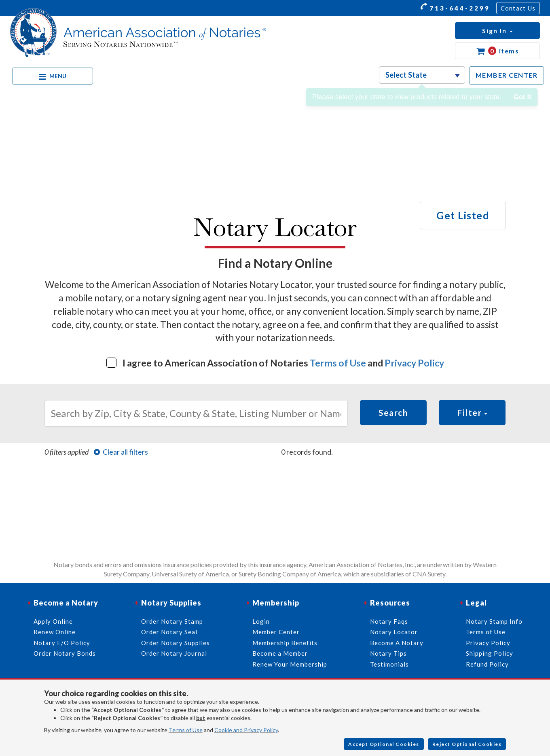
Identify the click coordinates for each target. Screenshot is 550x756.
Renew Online (55, 632)
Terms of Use (338, 363)
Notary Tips (388, 653)
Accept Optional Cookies (384, 744)
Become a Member (280, 653)
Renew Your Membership (290, 664)
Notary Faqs (389, 621)
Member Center (276, 632)
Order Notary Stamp (172, 621)
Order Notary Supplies (176, 643)
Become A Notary (397, 643)
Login (261, 621)
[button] (497, 31)
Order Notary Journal (174, 653)
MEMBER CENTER (507, 75)
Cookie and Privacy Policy (246, 730)
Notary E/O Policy (62, 643)
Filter (472, 412)
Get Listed (463, 215)
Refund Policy (487, 664)
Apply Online (53, 621)
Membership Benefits (285, 643)
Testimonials (389, 664)
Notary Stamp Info (494, 621)
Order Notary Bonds (65, 653)
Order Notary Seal (169, 632)
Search (393, 412)
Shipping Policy (490, 653)
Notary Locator (394, 632)
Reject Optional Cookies (467, 744)
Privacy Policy (414, 363)
